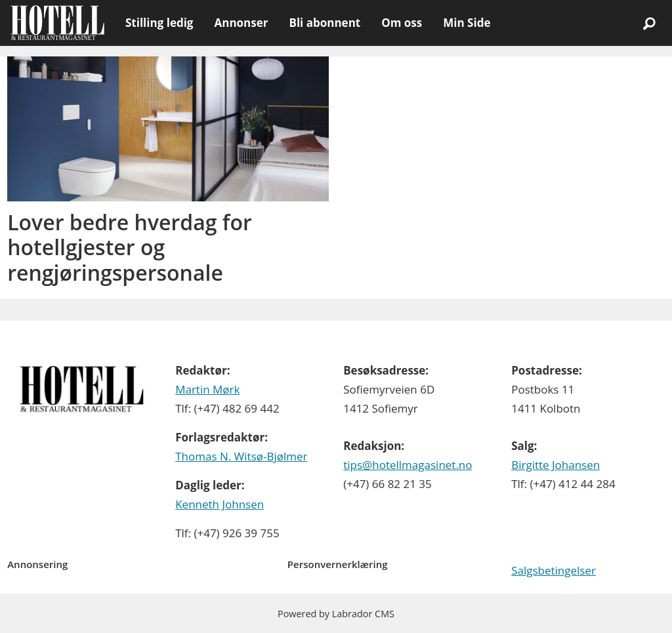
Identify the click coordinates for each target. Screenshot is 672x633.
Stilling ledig (159, 23)
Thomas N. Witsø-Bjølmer (241, 456)
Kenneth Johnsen (220, 504)
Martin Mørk (207, 389)
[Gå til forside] (57, 23)
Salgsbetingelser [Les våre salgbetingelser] (554, 570)
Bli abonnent (325, 23)
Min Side (467, 23)
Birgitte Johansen (556, 465)
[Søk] (649, 23)
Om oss (402, 23)
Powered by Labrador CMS (336, 614)
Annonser (241, 23)
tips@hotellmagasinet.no (408, 465)
